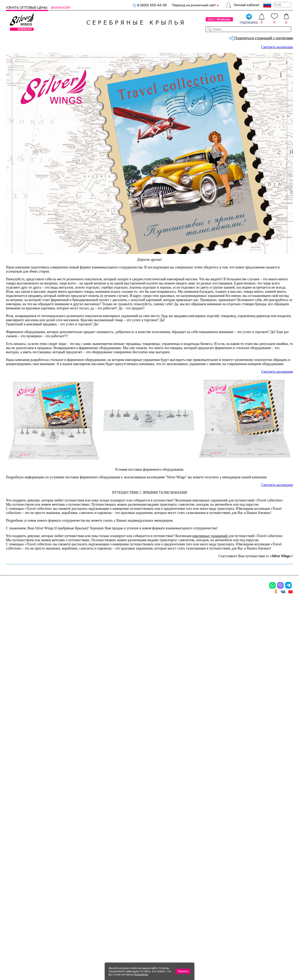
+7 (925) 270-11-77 (234, 959)
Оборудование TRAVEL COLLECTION (56, 51)
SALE (61, 37)
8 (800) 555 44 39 (150, 5)
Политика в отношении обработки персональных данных (153, 916)
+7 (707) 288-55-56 (271, 965)
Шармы (13, 886)
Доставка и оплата (201, 858)
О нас (188, 872)
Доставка (188, 37)
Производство (153, 858)
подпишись (249, 19)
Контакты (210, 37)
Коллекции (122, 37)
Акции (145, 872)
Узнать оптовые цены (27, 7)
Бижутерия (98, 37)
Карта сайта (195, 905)
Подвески (16, 879)
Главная (10, 51)
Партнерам (146, 37)
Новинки (76, 37)
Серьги (13, 872)
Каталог (13, 37)
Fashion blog (195, 898)
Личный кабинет (247, 5)
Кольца (13, 865)
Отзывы (286, 37)
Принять (183, 971)
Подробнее (141, 974)
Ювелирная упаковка (27, 858)
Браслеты (60, 858)
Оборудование (262, 37)
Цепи (100, 858)
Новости (168, 37)
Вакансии (61, 7)
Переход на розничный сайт (194, 5)
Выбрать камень (39, 37)
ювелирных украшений (210, 796)
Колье (56, 865)
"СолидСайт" (128, 939)
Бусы (55, 886)
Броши (57, 872)
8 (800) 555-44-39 (275, 959)
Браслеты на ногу (68, 879)
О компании (234, 37)
